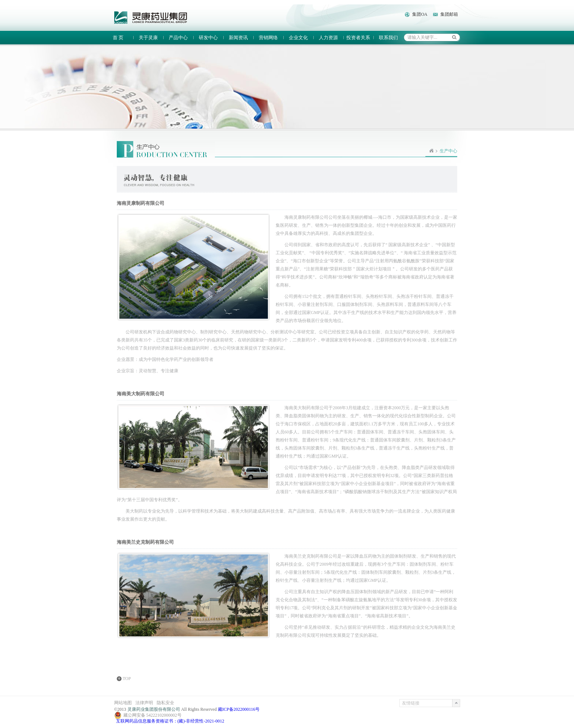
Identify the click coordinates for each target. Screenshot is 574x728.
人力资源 (328, 38)
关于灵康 (148, 38)
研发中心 (208, 38)
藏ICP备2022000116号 (239, 709)
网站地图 (123, 703)
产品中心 (178, 38)
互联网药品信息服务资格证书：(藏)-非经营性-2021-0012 (170, 721)
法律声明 (144, 703)
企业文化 (298, 38)
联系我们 (388, 38)
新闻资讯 (238, 38)
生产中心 (448, 151)
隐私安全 (165, 703)
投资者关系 (358, 38)
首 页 (118, 38)
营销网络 (268, 38)
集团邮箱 (449, 14)
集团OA (420, 14)
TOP (127, 679)
